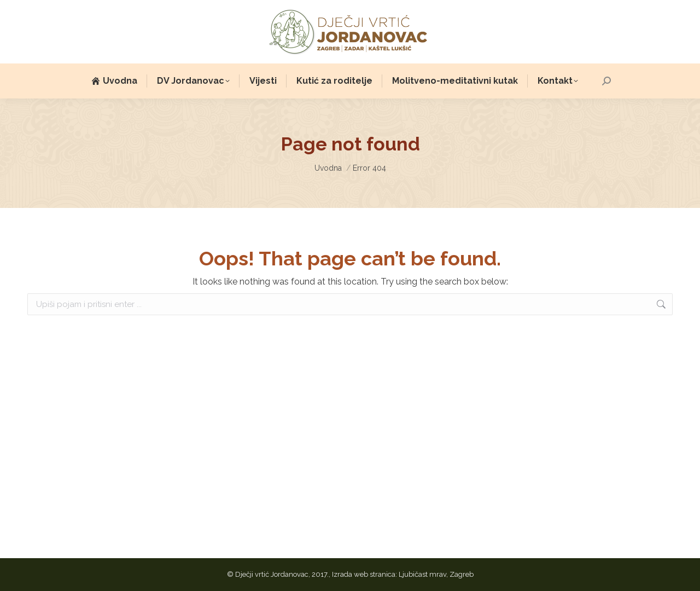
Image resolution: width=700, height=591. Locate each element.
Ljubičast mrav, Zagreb (436, 574)
